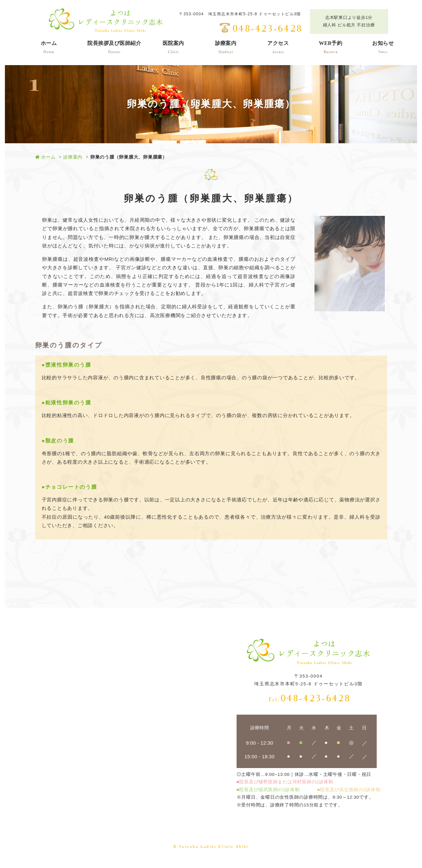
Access (278, 47)
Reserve (330, 47)
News (383, 47)
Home (49, 47)
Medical (226, 47)
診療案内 (73, 157)
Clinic (173, 47)
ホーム (45, 157)
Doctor (114, 47)
